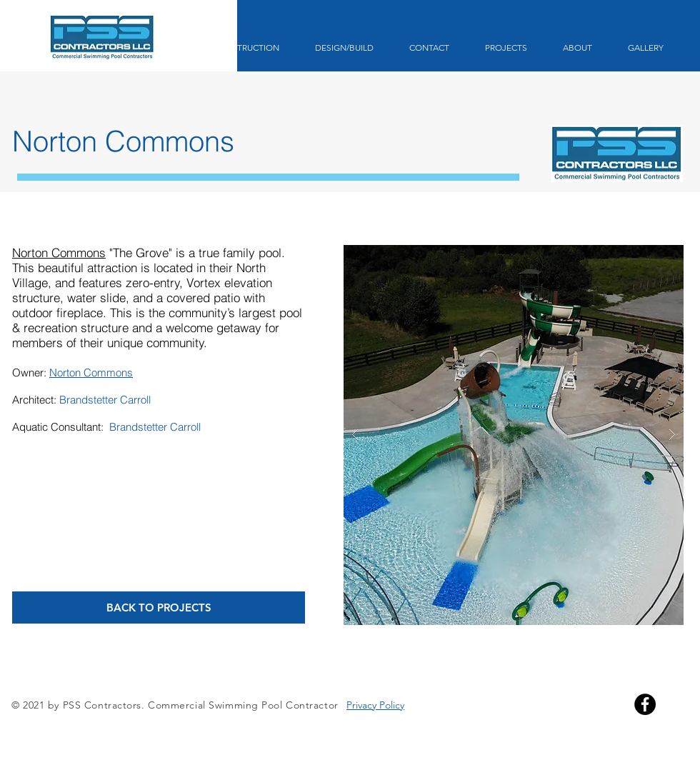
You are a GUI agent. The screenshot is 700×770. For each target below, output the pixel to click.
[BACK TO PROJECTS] (159, 607)
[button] (514, 435)
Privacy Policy (375, 705)
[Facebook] (645, 704)
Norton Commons (59, 252)
